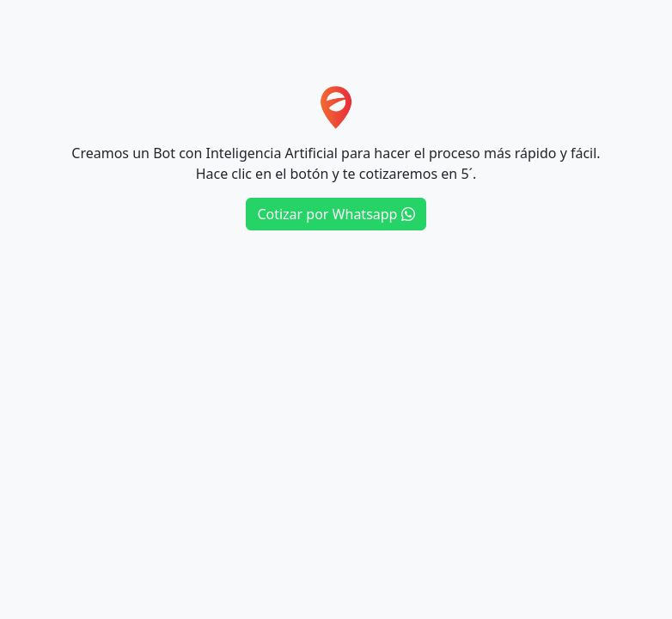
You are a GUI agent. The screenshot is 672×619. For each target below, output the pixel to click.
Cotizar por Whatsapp (336, 214)
